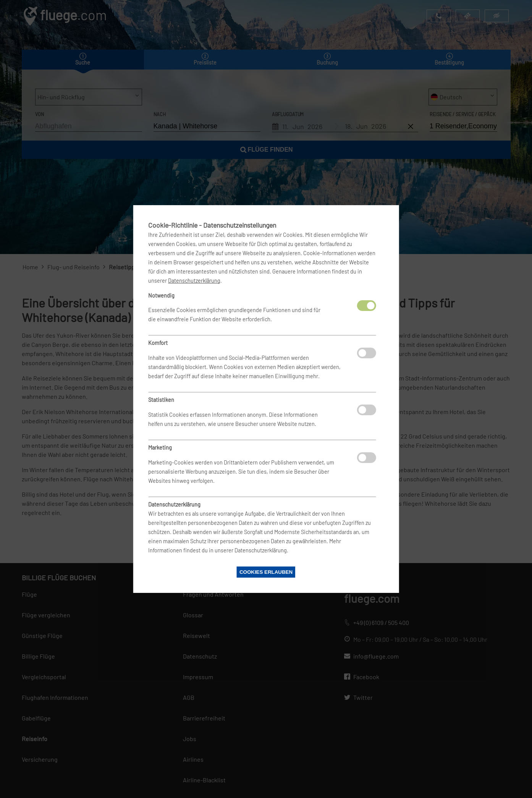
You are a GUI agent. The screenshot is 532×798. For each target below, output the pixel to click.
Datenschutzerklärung (194, 281)
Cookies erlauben (266, 572)
